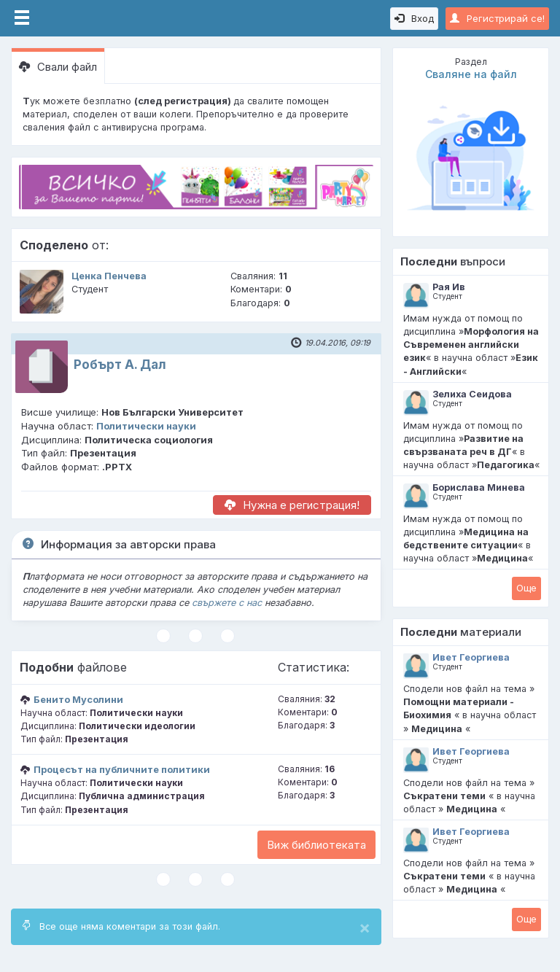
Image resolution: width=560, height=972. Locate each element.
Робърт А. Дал (120, 365)
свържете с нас (227, 603)
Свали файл (58, 67)
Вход (414, 18)
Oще (526, 588)
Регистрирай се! (497, 18)
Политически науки (146, 426)
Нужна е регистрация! (292, 505)
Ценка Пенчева (109, 276)
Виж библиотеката (316, 845)
